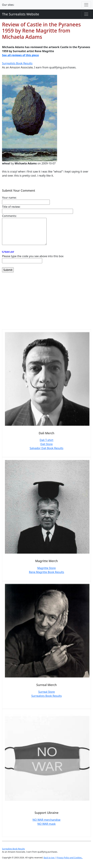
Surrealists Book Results (17, 63)
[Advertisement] (46, 303)
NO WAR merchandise (46, 820)
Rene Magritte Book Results (46, 572)
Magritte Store (46, 568)
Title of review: (11, 207)
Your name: (9, 198)
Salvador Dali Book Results (46, 448)
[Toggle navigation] (86, 5)
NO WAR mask (47, 824)
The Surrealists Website (21, 14)
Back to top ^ (50, 858)
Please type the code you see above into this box (33, 256)
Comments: (9, 216)
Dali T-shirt (46, 440)
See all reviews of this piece (20, 55)
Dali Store (46, 444)
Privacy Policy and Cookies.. (70, 858)
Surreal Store (46, 692)
